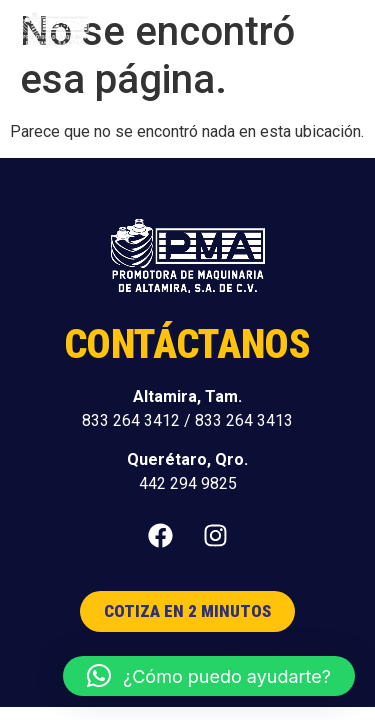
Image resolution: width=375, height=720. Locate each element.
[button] (336, 30)
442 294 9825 (188, 483)
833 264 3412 (131, 420)
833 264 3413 (244, 420)
